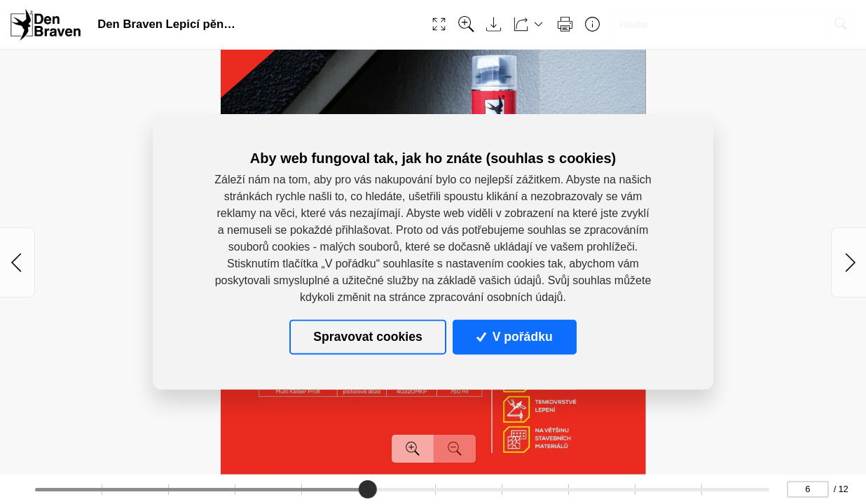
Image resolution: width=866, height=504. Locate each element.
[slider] (367, 489)
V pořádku (514, 337)
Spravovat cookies (367, 337)
